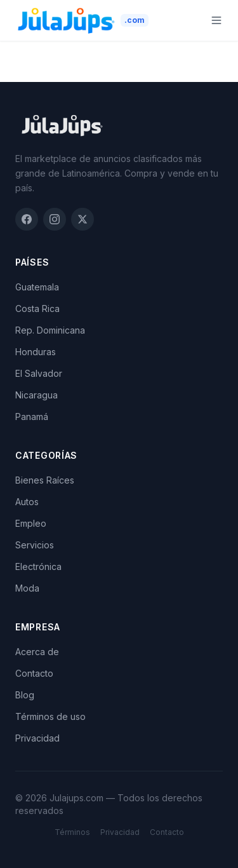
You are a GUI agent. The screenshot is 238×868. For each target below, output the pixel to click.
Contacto (34, 673)
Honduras (36, 352)
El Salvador (39, 373)
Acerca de (37, 652)
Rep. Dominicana (50, 330)
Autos (27, 502)
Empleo (31, 523)
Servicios (35, 545)
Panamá (32, 417)
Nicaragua (36, 395)
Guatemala (37, 287)
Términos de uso (50, 716)
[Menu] (216, 20)
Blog (25, 695)
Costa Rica (37, 309)
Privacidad (37, 738)
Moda (27, 588)
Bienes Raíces (45, 480)
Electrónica (38, 566)
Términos (72, 832)
